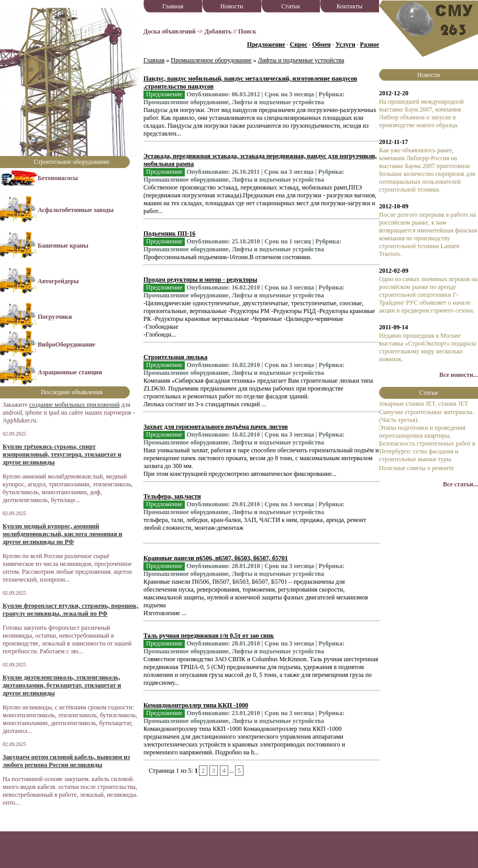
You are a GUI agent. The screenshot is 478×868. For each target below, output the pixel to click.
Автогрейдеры (58, 281)
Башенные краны (63, 246)
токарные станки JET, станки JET (424, 404)
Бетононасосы (58, 178)
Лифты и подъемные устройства (301, 60)
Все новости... (459, 375)
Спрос (299, 44)
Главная (173, 6)
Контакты (350, 6)
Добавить (218, 31)
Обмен (321, 44)
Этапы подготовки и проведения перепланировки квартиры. (422, 432)
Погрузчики (55, 317)
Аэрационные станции (70, 372)
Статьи (290, 6)
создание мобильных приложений (75, 405)
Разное (370, 44)
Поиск (247, 31)
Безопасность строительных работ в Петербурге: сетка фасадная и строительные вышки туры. (427, 451)
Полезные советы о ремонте (416, 468)
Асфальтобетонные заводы (76, 210)
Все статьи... (460, 484)
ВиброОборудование (66, 344)
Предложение (266, 44)
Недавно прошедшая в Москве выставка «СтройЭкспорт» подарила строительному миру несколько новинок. (428, 347)
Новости (232, 6)
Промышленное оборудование (211, 60)
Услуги (346, 44)
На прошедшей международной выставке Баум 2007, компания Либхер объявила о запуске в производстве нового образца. (421, 113)
